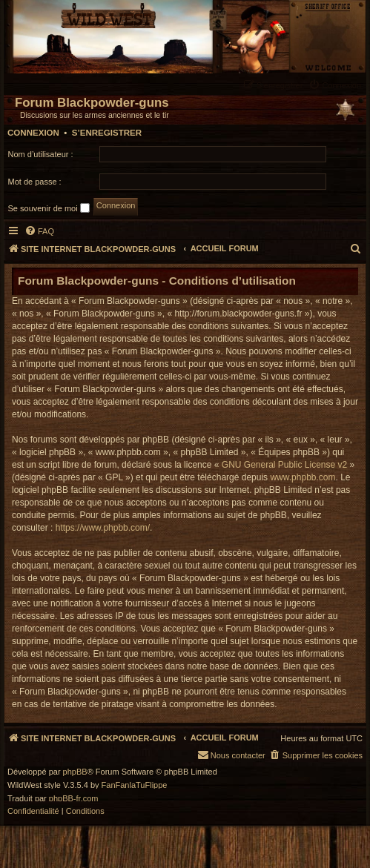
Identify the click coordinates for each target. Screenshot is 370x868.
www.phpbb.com (303, 477)
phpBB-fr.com (74, 799)
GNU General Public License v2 (284, 465)
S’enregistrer (107, 133)
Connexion (33, 133)
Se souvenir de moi (49, 208)
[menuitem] (337, 85)
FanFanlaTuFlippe (135, 785)
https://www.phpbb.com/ (103, 528)
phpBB (75, 772)
